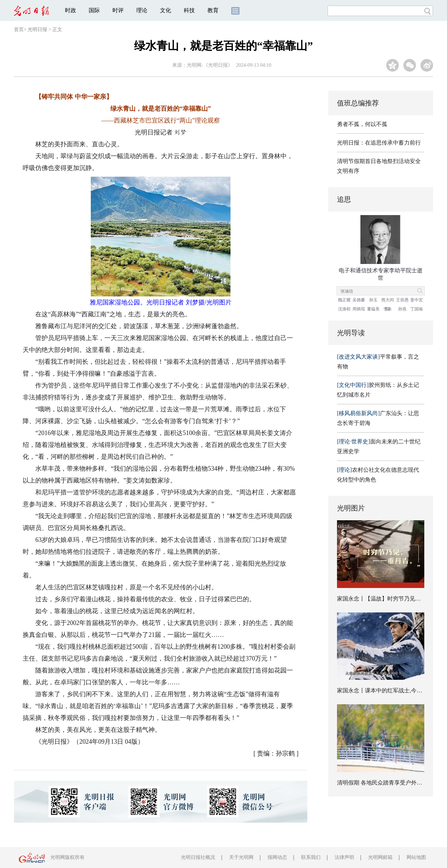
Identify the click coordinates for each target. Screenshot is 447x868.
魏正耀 (344, 300)
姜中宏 (417, 300)
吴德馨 (359, 300)
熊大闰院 (388, 301)
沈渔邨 (344, 309)
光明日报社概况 (198, 857)
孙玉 (373, 300)
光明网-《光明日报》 (210, 65)
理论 (142, 10)
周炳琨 (359, 309)
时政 (71, 10)
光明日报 (37, 30)
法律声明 (344, 857)
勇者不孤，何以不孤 (362, 124)
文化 (166, 10)
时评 (118, 10)
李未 (388, 309)
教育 (213, 10)
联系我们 (311, 857)
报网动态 (277, 857)
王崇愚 (402, 300)
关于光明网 (241, 857)
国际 (94, 10)
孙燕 (402, 309)
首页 (19, 30)
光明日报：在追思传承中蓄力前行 (379, 143)
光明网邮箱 (380, 857)
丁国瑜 (417, 309)
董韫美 (373, 309)
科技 (189, 10)
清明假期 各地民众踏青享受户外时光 (382, 783)
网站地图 (416, 857)
